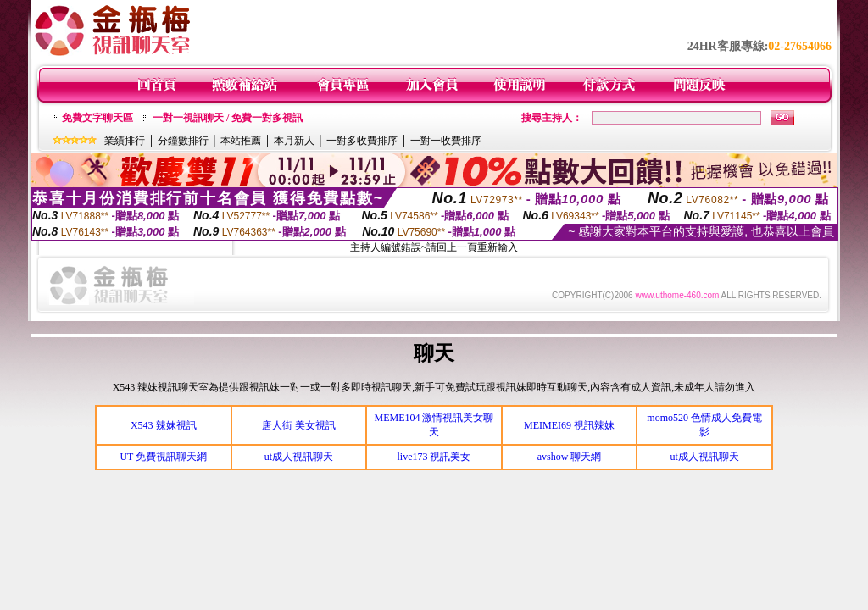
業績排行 (125, 141)
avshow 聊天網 (570, 457)
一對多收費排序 (362, 141)
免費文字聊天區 (97, 118)
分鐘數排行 (183, 141)
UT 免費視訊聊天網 (163, 457)
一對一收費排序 (446, 141)
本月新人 (294, 141)
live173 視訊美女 (434, 457)
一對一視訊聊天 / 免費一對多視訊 (228, 118)
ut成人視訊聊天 (299, 457)
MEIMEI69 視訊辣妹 (569, 425)
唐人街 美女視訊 (299, 425)
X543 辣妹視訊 (164, 425)
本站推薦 (241, 141)
